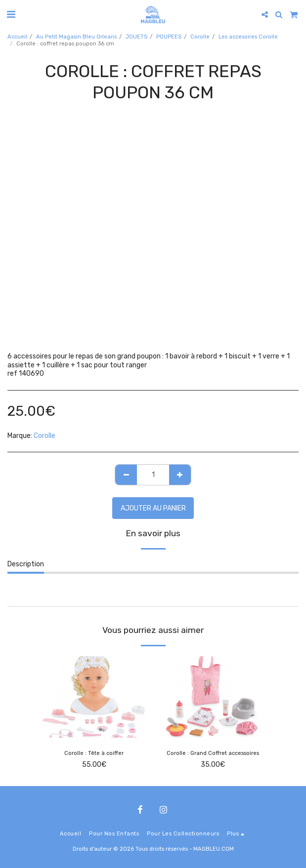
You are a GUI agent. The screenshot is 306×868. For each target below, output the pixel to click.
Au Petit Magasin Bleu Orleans (76, 37)
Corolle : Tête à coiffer (94, 753)
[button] (11, 14)
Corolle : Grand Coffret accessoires (213, 753)
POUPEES (169, 37)
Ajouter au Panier (153, 508)
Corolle (200, 37)
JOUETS (136, 37)
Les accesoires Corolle (248, 37)
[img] (94, 697)
